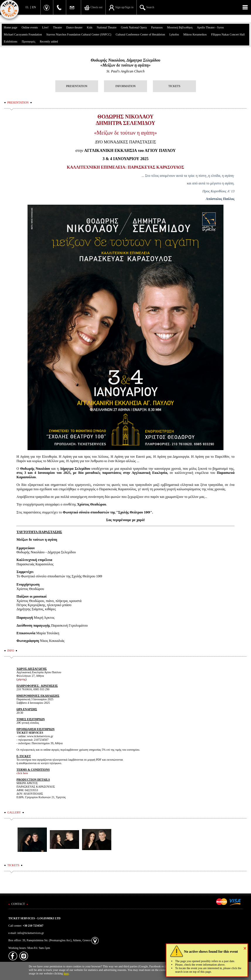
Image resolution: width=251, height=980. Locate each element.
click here (22, 773)
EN (34, 7)
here (66, 973)
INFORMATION (126, 86)
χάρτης (22, 679)
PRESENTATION (77, 86)
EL (27, 7)
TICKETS (174, 86)
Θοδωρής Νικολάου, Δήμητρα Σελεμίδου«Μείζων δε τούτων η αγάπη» (126, 63)
